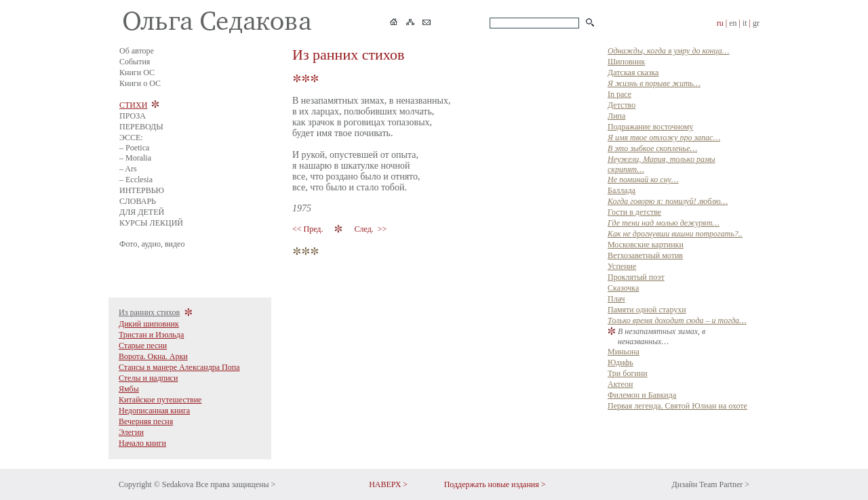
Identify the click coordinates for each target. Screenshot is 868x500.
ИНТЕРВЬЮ (142, 190)
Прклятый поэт (636, 277)
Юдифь (620, 362)
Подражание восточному (650, 127)
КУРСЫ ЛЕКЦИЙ (151, 223)
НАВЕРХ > (388, 484)
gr (756, 23)
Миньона (624, 352)
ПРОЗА (133, 116)
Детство (622, 105)
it (745, 23)
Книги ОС (137, 72)
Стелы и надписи (148, 378)
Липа (616, 116)
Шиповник (626, 62)
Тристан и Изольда (151, 335)
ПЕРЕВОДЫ (141, 127)
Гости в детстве (634, 212)
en (733, 23)
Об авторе (137, 51)
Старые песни (143, 346)
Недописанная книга (154, 411)
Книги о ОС (140, 83)
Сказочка (623, 288)
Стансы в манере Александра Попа (179, 367)
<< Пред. (309, 229)
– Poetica (134, 148)
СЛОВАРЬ (138, 201)
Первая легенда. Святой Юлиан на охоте (677, 406)
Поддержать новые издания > (495, 484)
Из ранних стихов (149, 312)
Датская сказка (633, 72)
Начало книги (142, 443)
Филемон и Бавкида (642, 395)
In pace (619, 94)
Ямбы (129, 389)
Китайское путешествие (160, 400)
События (135, 62)
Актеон (620, 384)
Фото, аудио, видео (152, 244)
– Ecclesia (136, 180)
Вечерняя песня (146, 421)
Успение (622, 266)
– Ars (128, 169)
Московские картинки (646, 245)
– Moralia (135, 158)
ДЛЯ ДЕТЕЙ (142, 212)
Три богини (628, 373)
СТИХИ (133, 105)
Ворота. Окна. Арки (153, 356)
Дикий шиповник (149, 324)
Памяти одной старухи (647, 310)
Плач (616, 299)
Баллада (622, 190)
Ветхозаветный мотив (645, 255)
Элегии (131, 432)
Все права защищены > (235, 484)
